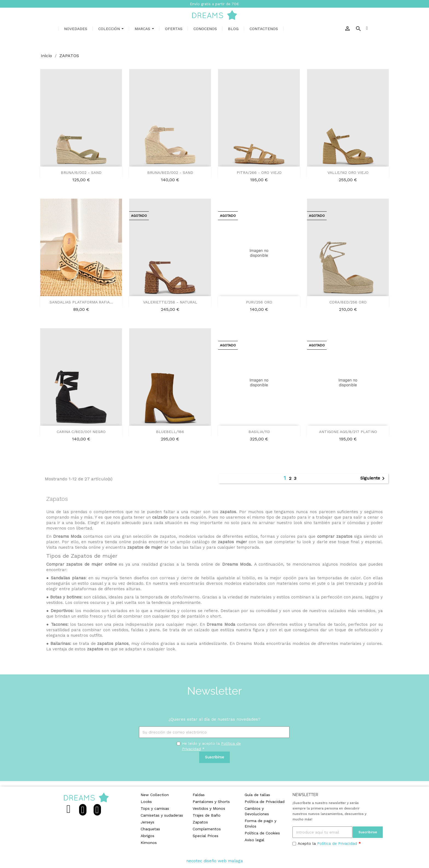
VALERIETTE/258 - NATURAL (170, 302)
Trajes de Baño (207, 815)
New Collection (155, 795)
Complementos (207, 829)
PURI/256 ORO (259, 302)
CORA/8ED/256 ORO (348, 302)
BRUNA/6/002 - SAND (81, 173)
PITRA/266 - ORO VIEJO (259, 173)
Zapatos (200, 822)
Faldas (199, 795)
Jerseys (147, 822)
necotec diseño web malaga (215, 861)
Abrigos (147, 836)
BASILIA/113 (259, 432)
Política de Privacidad (265, 802)
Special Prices (205, 836)
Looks (146, 802)
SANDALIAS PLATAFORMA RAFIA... (81, 302)
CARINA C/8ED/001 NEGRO (81, 432)
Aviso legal (254, 840)
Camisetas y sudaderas (162, 815)
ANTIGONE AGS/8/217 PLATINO (348, 432)
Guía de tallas (257, 795)
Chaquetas (150, 829)
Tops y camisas (155, 808)
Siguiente (373, 478)
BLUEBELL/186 (170, 432)
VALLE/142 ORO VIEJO (348, 173)
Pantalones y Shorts (211, 802)
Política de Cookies (262, 833)
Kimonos (149, 843)
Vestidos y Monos (209, 808)
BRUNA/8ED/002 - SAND (170, 173)
